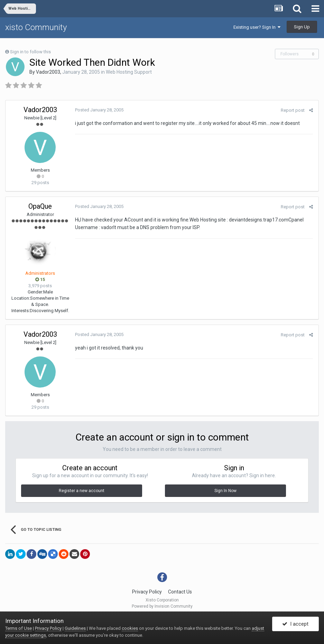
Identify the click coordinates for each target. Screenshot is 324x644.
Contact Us (180, 592)
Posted (99, 110)
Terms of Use (18, 628)
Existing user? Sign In (257, 27)
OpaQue (40, 206)
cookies (130, 628)
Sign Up (302, 27)
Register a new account (82, 491)
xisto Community (36, 27)
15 (40, 279)
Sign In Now (225, 491)
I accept (295, 624)
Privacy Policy (147, 592)
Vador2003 (48, 72)
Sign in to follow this (30, 52)
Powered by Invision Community (162, 606)
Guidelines (75, 628)
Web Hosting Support (129, 72)
